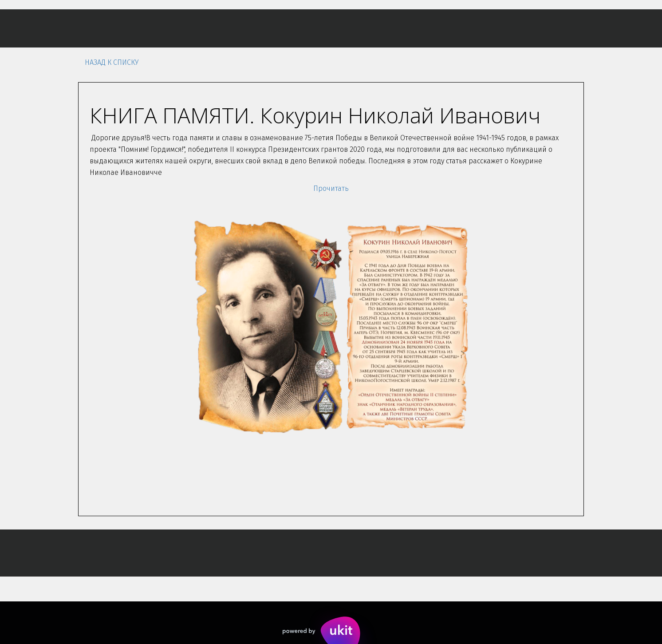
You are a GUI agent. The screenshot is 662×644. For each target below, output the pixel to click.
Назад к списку (112, 62)
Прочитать (331, 188)
